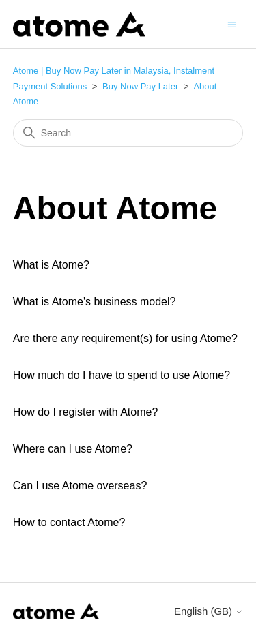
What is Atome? (51, 265)
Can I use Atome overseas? (80, 486)
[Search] (128, 133)
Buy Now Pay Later (140, 86)
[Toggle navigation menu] (232, 24)
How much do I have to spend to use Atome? (122, 375)
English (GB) (209, 611)
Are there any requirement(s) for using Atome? (125, 338)
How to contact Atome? (69, 522)
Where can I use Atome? (73, 449)
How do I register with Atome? (86, 412)
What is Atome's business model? (95, 302)
